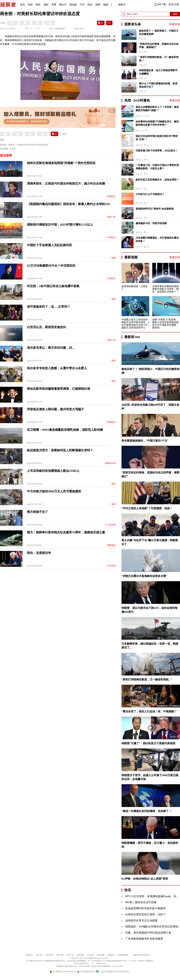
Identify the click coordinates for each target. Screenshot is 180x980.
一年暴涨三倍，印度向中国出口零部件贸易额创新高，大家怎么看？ (157, 167)
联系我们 (29, 955)
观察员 (120, 5)
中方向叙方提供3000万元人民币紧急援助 (54, 491)
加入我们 (91, 955)
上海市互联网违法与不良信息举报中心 (113, 972)
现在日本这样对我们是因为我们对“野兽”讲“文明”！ (157, 138)
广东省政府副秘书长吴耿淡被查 (144, 939)
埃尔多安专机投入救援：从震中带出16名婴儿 (57, 368)
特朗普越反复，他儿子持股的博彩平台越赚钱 (158, 72)
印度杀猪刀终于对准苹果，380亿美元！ (157, 151)
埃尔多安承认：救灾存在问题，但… (51, 348)
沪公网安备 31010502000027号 (63, 972)
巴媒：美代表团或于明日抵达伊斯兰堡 (148, 933)
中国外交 (111, 279)
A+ (38, 29)
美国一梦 (111, 217)
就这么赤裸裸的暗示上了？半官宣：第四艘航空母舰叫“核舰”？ (157, 109)
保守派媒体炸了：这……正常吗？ (49, 307)
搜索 (175, 14)
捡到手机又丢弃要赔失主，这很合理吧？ (157, 180)
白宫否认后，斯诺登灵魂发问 (46, 327)
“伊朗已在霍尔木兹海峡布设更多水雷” (144, 576)
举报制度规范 (123, 955)
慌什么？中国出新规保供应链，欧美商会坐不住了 (158, 85)
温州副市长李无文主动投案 (141, 921)
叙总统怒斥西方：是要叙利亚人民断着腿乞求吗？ (60, 450)
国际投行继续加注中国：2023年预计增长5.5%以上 (60, 225)
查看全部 (175, 24)
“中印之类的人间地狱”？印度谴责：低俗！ (147, 508)
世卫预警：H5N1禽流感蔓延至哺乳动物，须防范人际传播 (65, 430)
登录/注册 (174, 4)
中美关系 (111, 566)
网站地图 (101, 955)
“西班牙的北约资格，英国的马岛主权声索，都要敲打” (159, 46)
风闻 (30, 5)
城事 (98, 5)
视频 (106, 5)
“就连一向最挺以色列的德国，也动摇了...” (147, 811)
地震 (113, 258)
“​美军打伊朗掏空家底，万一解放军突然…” (159, 59)
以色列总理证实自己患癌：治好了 (145, 914)
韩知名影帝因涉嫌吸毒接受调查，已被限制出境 (58, 389)
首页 (22, 5)
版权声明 (50, 955)
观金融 (73, 5)
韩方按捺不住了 (37, 512)
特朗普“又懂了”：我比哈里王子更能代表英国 (148, 743)
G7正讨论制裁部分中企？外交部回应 (51, 266)
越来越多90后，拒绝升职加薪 (151, 223)
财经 (38, 5)
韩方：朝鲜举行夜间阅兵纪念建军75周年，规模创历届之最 (66, 532)
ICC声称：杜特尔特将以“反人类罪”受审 (145, 879)
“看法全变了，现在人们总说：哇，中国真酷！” (150, 711)
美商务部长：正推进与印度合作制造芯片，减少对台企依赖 (66, 183)
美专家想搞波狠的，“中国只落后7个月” (145, 441)
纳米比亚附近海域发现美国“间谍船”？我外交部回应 (61, 163)
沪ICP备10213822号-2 (35, 961)
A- (32, 29)
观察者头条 (110, 463)
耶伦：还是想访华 (39, 553)
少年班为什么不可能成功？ (150, 194)
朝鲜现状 (111, 545)
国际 (46, 5)
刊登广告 (70, 955)
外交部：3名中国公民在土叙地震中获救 (53, 286)
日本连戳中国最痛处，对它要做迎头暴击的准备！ (157, 239)
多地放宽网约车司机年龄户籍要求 (145, 908)
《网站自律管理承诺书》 (141, 955)
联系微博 (80, 955)
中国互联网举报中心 (86, 972)
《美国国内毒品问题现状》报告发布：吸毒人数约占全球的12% (69, 204)
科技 (90, 5)
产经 (82, 5)
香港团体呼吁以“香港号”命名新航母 (155, 209)
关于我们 (40, 955)
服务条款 (60, 955)
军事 (54, 5)
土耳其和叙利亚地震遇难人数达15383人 (53, 471)
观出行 (63, 5)
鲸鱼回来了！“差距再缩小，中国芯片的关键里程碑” (159, 32)
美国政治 (111, 422)
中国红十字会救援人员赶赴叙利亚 (49, 245)
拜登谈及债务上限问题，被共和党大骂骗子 (55, 409)
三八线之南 (110, 525)
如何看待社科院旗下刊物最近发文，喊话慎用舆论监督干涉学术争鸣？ (157, 123)
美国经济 (111, 196)
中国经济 (111, 237)
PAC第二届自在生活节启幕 (141, 902)
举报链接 (111, 955)
